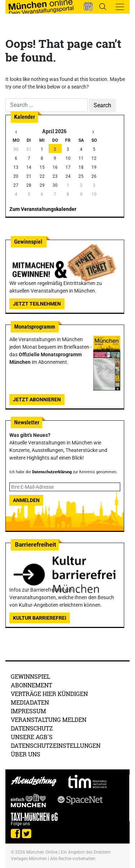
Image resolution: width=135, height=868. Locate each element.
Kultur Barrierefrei (40, 618)
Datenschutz (32, 728)
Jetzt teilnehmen (37, 304)
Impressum (28, 711)
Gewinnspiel (30, 676)
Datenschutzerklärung (52, 472)
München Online (42, 852)
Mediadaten (30, 702)
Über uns (26, 754)
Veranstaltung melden (49, 720)
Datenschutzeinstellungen (56, 745)
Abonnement (31, 685)
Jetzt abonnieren (37, 399)
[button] (88, 6)
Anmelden (26, 500)
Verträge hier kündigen (49, 694)
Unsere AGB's (32, 737)
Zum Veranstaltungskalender (43, 209)
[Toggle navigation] (120, 7)
